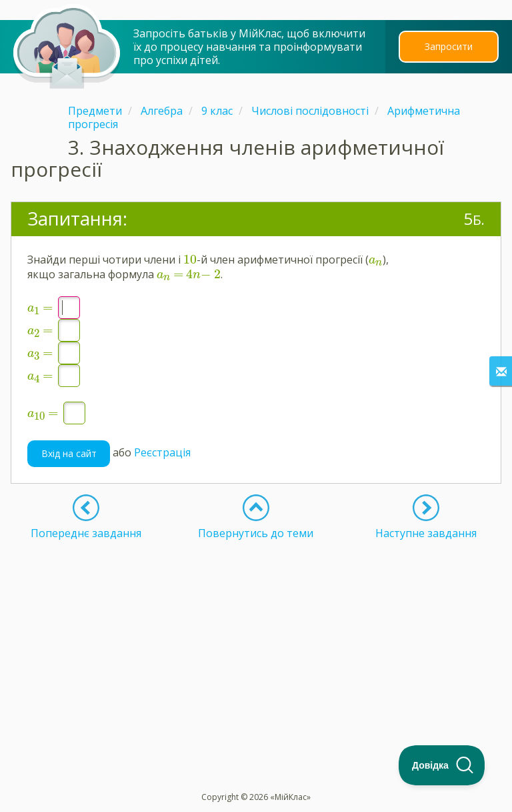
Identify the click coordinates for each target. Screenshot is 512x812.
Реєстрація (162, 452)
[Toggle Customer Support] (442, 765)
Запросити (449, 46)
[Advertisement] (256, 633)
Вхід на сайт (69, 453)
